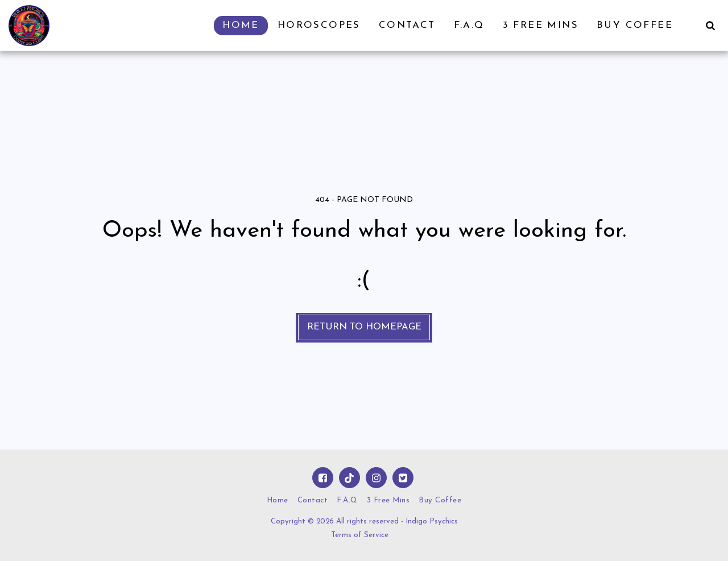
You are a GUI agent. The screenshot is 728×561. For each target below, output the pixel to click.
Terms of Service (360, 535)
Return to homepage (364, 327)
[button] (710, 25)
